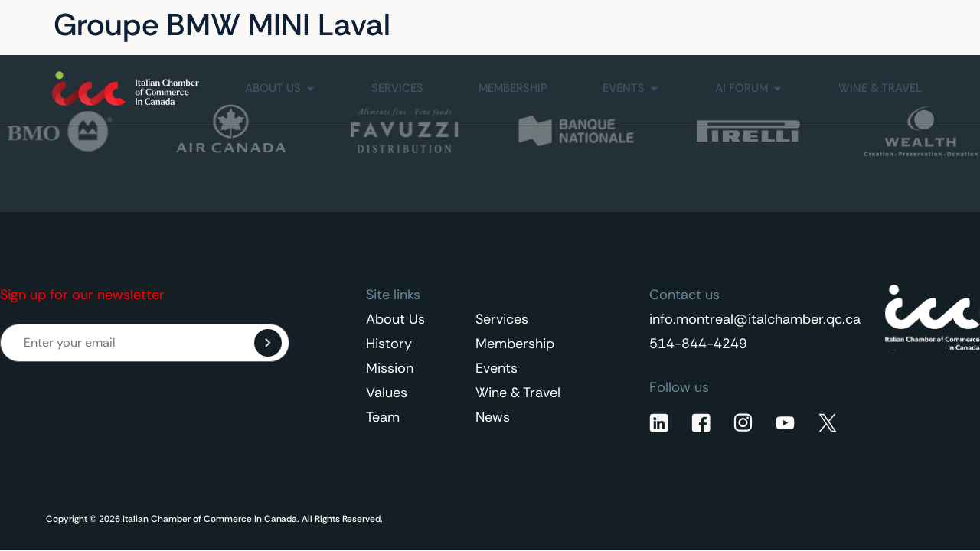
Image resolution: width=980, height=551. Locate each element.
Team (383, 417)
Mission (390, 368)
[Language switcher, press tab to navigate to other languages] (895, 25)
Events (497, 368)
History (389, 344)
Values (387, 393)
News (493, 417)
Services (502, 319)
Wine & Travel (518, 393)
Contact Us (795, 26)
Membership (515, 344)
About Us (395, 319)
